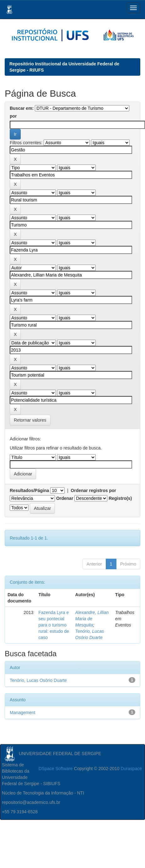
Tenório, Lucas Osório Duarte (38, 680)
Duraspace (131, 769)
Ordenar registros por (93, 490)
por (13, 116)
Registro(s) (120, 498)
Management (23, 713)
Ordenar (65, 498)
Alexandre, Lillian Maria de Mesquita (92, 619)
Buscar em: (22, 108)
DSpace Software (56, 769)
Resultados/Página (29, 490)
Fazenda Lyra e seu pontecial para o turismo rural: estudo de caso (54, 625)
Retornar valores (30, 420)
